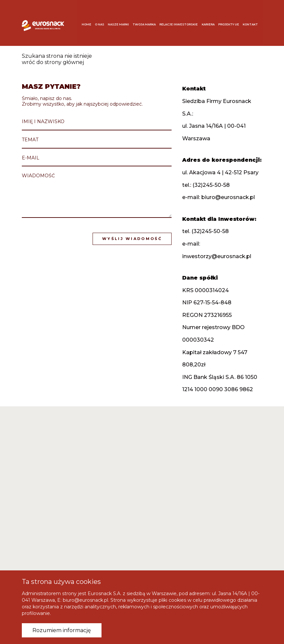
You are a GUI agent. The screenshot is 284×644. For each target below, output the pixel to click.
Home (89, 22)
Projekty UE (231, 22)
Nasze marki (121, 22)
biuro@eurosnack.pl (228, 197)
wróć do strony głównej (53, 62)
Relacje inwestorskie (181, 22)
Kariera (211, 22)
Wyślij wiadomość (132, 239)
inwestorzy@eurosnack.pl (217, 256)
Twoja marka (147, 22)
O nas (102, 22)
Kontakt (253, 22)
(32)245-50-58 (211, 185)
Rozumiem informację (62, 630)
